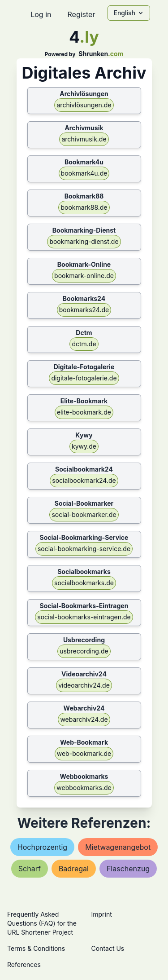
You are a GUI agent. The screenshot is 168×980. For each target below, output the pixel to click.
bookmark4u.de (84, 173)
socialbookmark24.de (84, 480)
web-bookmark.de (84, 753)
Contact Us (108, 948)
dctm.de (84, 344)
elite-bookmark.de (84, 412)
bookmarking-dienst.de (84, 241)
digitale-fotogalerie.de (84, 378)
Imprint (102, 914)
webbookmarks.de (84, 788)
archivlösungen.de (84, 105)
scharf (30, 869)
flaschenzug (128, 869)
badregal (74, 869)
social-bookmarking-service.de (84, 549)
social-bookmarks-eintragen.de (84, 617)
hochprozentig (42, 847)
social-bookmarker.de (84, 514)
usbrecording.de (84, 651)
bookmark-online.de (84, 276)
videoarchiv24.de (84, 685)
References (24, 965)
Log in (41, 14)
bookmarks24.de (84, 310)
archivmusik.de (84, 139)
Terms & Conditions (36, 948)
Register (81, 14)
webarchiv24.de (84, 719)
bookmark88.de (84, 207)
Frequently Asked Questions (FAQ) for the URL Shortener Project (42, 923)
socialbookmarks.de (84, 583)
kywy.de (84, 446)
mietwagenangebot (118, 847)
